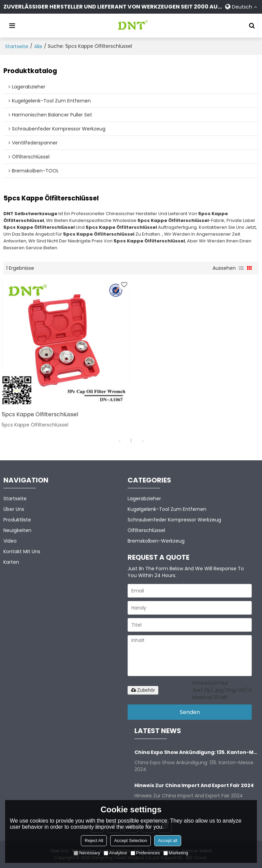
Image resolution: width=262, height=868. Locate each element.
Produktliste (17, 520)
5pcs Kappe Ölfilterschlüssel (40, 415)
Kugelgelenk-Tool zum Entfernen (167, 509)
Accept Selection (130, 841)
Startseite (17, 46)
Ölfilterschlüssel (146, 530)
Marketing (176, 853)
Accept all (168, 841)
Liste (241, 268)
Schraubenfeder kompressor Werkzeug (174, 520)
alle (38, 46)
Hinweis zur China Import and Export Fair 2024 (194, 785)
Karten (11, 562)
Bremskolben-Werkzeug (156, 541)
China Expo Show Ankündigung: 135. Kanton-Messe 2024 (196, 752)
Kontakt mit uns (22, 551)
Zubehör (143, 690)
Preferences (145, 853)
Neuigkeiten (17, 530)
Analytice (115, 853)
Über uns (14, 509)
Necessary (87, 853)
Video (10, 541)
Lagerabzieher (144, 499)
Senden (190, 712)
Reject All (94, 841)
